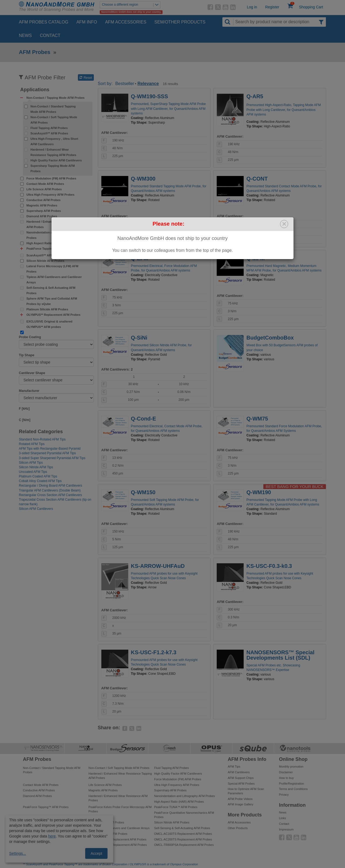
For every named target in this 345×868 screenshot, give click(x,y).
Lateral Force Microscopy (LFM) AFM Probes (52, 269)
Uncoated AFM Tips (33, 472)
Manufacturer (29, 391)
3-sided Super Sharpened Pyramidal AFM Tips (52, 458)
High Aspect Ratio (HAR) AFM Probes (53, 243)
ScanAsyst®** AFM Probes (49, 133)
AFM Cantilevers (239, 772)
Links (282, 818)
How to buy (286, 778)
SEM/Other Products (180, 22)
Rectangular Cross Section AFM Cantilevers (50, 495)
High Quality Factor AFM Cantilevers (56, 160)
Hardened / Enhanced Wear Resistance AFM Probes (54, 224)
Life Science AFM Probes (44, 189)
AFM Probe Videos (240, 799)
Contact (50, 35)
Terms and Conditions (293, 789)
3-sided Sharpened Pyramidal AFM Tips (47, 453)
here (52, 836)
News (25, 35)
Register (272, 7)
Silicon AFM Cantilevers (36, 509)
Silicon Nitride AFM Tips (36, 467)
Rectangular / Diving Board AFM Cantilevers (51, 486)
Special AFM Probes (241, 784)
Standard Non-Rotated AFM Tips (42, 439)
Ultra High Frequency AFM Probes (50, 195)
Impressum (286, 829)
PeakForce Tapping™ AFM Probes (46, 807)
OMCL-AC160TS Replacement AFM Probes (183, 834)
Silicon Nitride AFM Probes (45, 261)
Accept (96, 853)
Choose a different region (131, 5)
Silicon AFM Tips (31, 463)
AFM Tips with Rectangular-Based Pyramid (50, 449)
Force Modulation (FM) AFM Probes (51, 178)
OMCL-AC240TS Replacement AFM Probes (117, 839)
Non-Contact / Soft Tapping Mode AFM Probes (54, 120)
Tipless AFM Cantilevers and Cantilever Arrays (54, 280)
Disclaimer (286, 772)
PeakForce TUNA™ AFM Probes (176, 807)
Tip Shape (27, 355)
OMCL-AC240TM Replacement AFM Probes (118, 845)
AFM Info (87, 22)
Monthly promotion (291, 767)
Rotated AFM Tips (32, 444)
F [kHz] (24, 409)
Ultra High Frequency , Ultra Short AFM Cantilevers (54, 141)
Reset (86, 78)
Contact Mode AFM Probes (45, 184)
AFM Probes (35, 52)
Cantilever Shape (32, 373)
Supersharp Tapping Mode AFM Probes (53, 168)
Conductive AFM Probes (44, 200)
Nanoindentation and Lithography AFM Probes (54, 235)
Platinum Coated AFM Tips (38, 476)
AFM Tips (234, 767)
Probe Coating (30, 337)
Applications (35, 90)
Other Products (238, 828)
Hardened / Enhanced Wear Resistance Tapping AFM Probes (53, 152)
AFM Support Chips (241, 778)
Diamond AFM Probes (42, 216)
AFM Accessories (126, 22)
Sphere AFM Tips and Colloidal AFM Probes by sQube (52, 301)
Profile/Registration (291, 784)
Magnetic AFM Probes (42, 205)
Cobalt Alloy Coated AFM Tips (40, 481)
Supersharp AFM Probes (44, 211)
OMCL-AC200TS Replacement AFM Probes (183, 839)
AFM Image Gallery (241, 804)
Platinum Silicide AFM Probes (47, 309)
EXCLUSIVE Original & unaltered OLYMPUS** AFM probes (49, 324)
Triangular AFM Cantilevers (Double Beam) (50, 490)
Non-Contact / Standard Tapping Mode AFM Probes (53, 109)
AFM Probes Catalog (44, 22)
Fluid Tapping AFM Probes (49, 128)
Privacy (284, 795)
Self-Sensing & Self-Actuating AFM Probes (51, 290)
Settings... (18, 853)
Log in (252, 7)
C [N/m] (25, 420)
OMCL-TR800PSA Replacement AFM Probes (184, 845)
